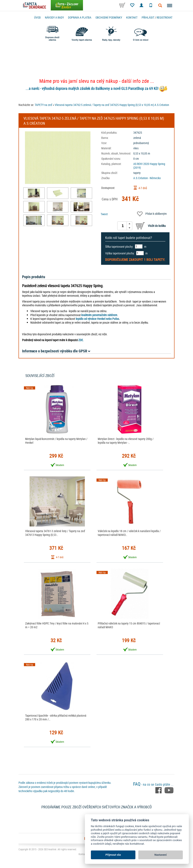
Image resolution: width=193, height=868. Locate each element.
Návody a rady (54, 17)
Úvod (37, 17)
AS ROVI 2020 (141, 164)
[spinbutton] (123, 226)
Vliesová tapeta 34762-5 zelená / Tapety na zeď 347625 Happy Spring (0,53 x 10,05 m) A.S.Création (112, 105)
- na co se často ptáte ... (153, 784)
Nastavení (161, 855)
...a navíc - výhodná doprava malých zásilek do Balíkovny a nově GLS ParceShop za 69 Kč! (92, 88)
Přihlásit (148, 17)
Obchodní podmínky (109, 17)
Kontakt (132, 17)
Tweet (104, 214)
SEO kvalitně (50, 849)
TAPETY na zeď (43, 105)
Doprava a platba (80, 17)
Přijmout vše (113, 855)
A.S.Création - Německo (147, 178)
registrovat (165, 17)
